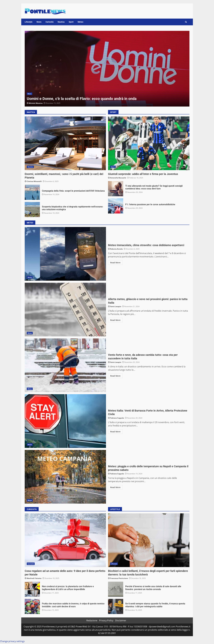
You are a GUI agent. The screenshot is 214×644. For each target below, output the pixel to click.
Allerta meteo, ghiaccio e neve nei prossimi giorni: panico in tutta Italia (65, 310)
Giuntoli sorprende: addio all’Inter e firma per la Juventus (149, 143)
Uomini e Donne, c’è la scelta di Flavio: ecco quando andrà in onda (107, 69)
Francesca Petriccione (119, 578)
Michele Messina (36, 103)
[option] (107, 69)
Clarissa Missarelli (34, 181)
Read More (115, 263)
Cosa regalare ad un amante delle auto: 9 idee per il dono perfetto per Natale (65, 540)
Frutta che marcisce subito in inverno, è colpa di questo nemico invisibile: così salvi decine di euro (32, 606)
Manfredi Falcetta (34, 578)
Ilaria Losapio (116, 306)
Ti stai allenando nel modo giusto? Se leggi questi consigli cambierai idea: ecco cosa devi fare (116, 189)
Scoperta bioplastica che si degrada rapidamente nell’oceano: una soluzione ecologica (32, 209)
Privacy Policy (106, 620)
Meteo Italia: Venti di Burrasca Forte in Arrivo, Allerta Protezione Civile (65, 421)
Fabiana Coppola (117, 418)
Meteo (81, 22)
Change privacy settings (12, 641)
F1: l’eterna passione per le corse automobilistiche (116, 206)
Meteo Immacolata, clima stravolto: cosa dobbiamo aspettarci (65, 254)
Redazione (92, 620)
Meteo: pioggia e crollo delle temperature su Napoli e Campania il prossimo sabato (65, 477)
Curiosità (50, 22)
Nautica (61, 22)
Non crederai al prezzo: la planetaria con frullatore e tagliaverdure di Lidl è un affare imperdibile (32, 589)
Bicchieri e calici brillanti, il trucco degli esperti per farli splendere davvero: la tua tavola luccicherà (149, 540)
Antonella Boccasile (118, 178)
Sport (71, 22)
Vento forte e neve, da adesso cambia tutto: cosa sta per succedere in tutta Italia (65, 365)
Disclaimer (121, 620)
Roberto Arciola (116, 249)
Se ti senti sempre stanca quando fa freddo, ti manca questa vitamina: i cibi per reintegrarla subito (116, 606)
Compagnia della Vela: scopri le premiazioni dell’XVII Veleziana (32, 192)
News (39, 22)
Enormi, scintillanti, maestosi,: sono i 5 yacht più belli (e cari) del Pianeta (65, 143)
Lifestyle (29, 22)
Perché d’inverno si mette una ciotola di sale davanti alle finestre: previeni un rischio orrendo (116, 589)
